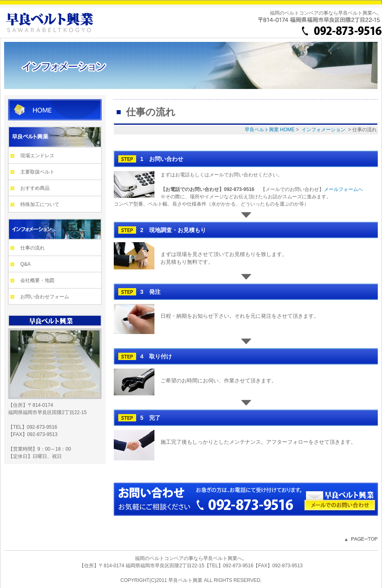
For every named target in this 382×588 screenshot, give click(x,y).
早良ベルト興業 (55, 137)
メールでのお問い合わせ (340, 505)
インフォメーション (55, 229)
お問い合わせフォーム (45, 297)
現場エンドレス (37, 156)
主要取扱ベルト (37, 172)
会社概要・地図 (37, 280)
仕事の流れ (33, 248)
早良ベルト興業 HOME (55, 110)
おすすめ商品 (35, 188)
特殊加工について (40, 204)
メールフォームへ (343, 189)
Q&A (25, 264)
